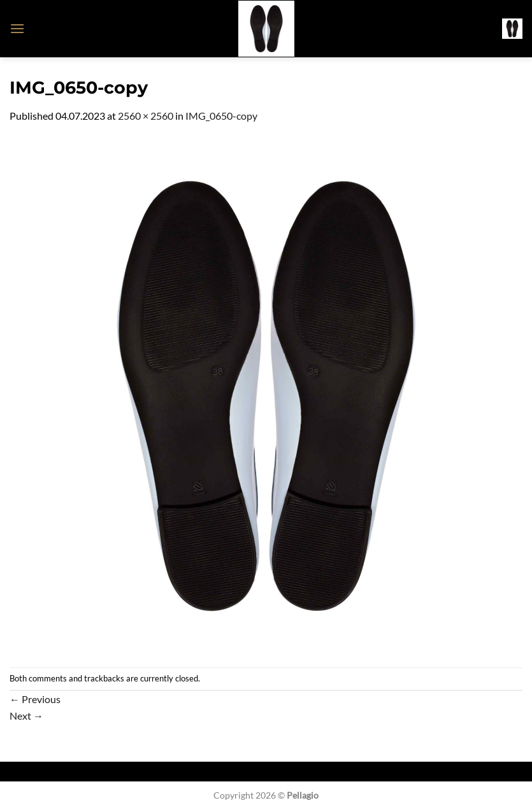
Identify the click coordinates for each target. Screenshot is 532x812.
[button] (17, 28)
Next (26, 716)
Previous (35, 699)
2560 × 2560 (146, 116)
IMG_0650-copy (221, 116)
